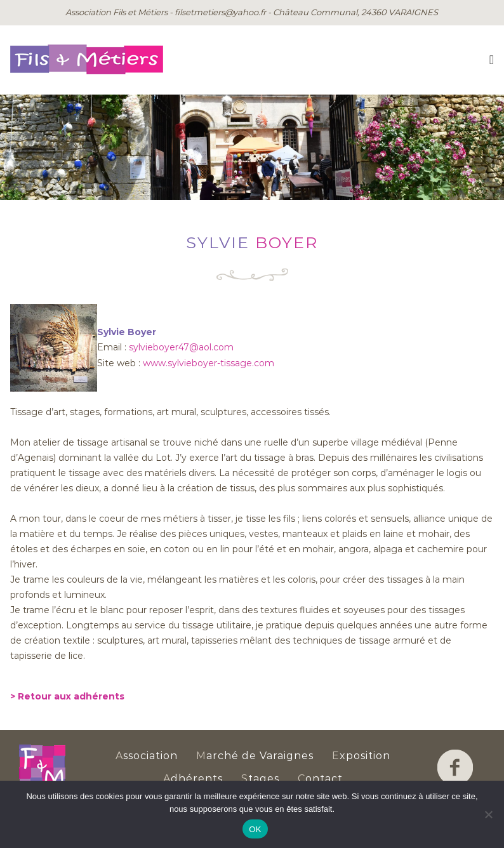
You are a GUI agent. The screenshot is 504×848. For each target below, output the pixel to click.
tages (260, 778)
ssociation (147, 756)
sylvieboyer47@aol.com (181, 347)
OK (255, 829)
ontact (320, 778)
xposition (361, 756)
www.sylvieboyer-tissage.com (209, 363)
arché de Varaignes (255, 756)
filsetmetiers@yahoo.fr (220, 12)
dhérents (193, 778)
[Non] (488, 814)
